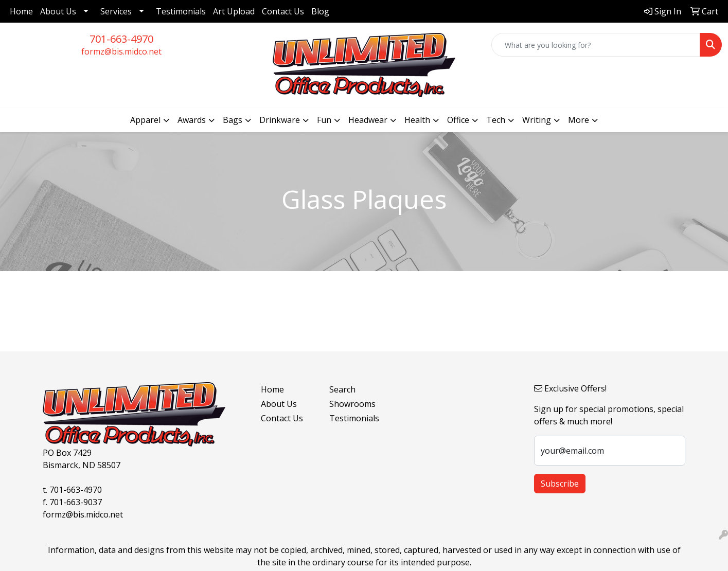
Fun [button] (324, 120)
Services (116, 11)
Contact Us (283, 11)
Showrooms (352, 404)
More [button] (579, 120)
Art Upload (234, 11)
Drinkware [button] (280, 120)
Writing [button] (537, 120)
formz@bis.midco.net (121, 51)
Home (21, 11)
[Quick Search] (596, 45)
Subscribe (560, 484)
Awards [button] (192, 120)
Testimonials (181, 11)
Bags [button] (233, 120)
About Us (58, 11)
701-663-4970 (121, 39)
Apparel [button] (145, 120)
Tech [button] (496, 120)
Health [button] (417, 120)
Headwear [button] (368, 120)
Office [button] (458, 120)
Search (342, 389)
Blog (320, 11)
